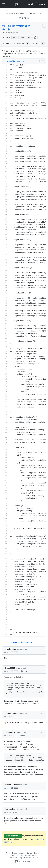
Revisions (21, 43)
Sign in (31, 4)
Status (30, 853)
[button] (35, 37)
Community (38, 853)
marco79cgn (9, 26)
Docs (13, 855)
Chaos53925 (10, 668)
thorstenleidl (10, 809)
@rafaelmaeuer (17, 818)
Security (22, 853)
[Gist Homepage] (16, 4)
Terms (8, 853)
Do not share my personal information (24, 858)
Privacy (15, 853)
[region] (24, 350)
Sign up (41, 4)
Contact (20, 855)
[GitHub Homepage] (16, 861)
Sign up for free (13, 836)
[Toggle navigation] (4, 4)
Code (7, 43)
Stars (39, 43)
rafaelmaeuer (11, 649)
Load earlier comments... (24, 642)
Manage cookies (31, 855)
